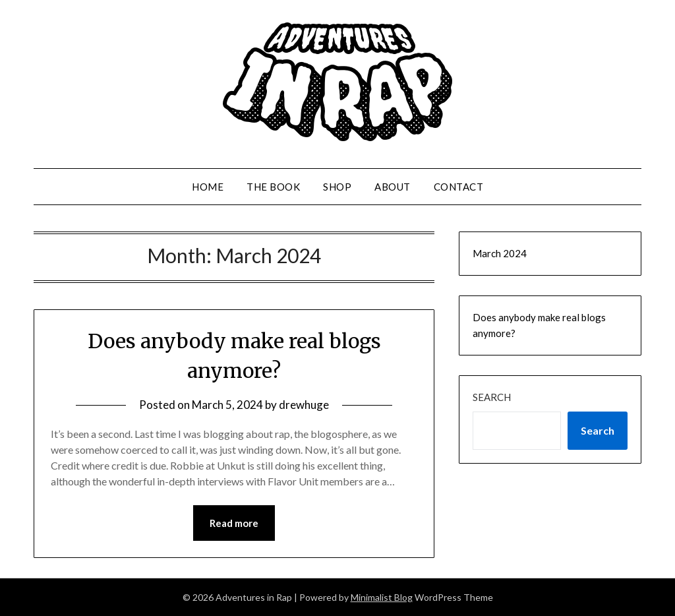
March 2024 (500, 253)
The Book (273, 187)
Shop (337, 187)
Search (492, 397)
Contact (459, 187)
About (393, 187)
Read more (234, 523)
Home (208, 187)
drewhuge (304, 405)
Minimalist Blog (382, 597)
